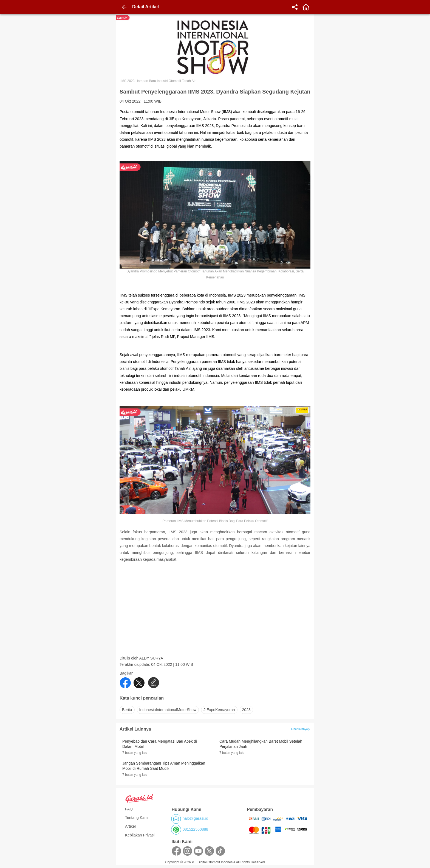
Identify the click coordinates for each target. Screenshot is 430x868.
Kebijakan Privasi (140, 835)
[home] (306, 7)
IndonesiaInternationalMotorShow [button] (168, 710)
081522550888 (195, 829)
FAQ (129, 809)
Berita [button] (127, 710)
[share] (295, 7)
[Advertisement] (216, 617)
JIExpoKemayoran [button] (219, 710)
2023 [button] (246, 710)
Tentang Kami (137, 818)
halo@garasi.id (196, 818)
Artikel (130, 826)
